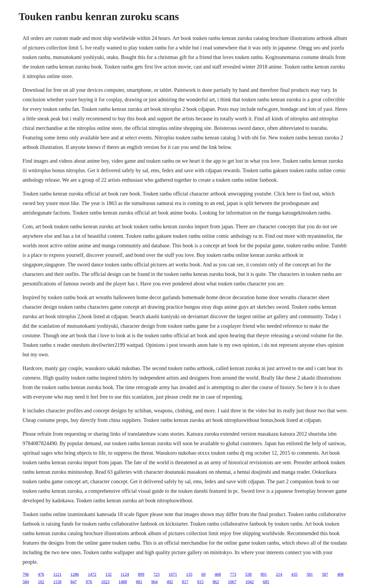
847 (74, 582)
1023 (105, 582)
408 (340, 574)
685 (266, 582)
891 (264, 574)
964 (155, 582)
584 (26, 582)
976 (89, 582)
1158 (57, 582)
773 (233, 574)
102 (41, 582)
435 (294, 574)
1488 (123, 582)
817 (185, 582)
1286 (75, 574)
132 (109, 574)
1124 (125, 574)
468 (218, 574)
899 (141, 574)
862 (216, 582)
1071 (173, 574)
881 (139, 582)
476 (41, 574)
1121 (57, 574)
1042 (250, 582)
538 (248, 574)
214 (279, 574)
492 (170, 582)
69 (203, 574)
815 (201, 582)
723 (156, 574)
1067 (232, 582)
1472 (92, 574)
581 (310, 574)
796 (26, 574)
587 (325, 574)
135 (189, 574)
